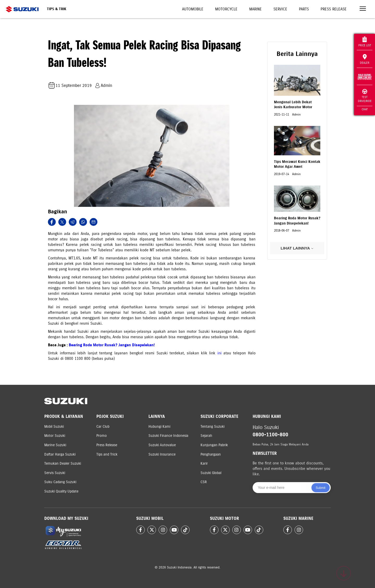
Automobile (193, 9)
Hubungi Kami (159, 427)
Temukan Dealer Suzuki (63, 464)
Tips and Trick (107, 454)
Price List (365, 42)
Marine (255, 9)
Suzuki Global (211, 473)
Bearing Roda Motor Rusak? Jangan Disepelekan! (112, 345)
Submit (320, 488)
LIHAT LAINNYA (297, 248)
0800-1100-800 (270, 435)
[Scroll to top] (343, 573)
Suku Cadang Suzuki (60, 482)
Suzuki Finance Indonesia (168, 436)
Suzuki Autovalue (162, 445)
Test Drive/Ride (365, 96)
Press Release (334, 9)
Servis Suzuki (55, 473)
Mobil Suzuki (54, 427)
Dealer (365, 59)
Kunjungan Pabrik (214, 445)
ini (221, 353)
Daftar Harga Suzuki (60, 454)
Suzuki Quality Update (61, 491)
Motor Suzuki (55, 436)
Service (280, 9)
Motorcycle (226, 9)
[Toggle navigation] (363, 9)
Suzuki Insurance (162, 454)
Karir (204, 464)
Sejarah (206, 436)
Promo (102, 436)
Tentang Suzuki (213, 427)
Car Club (103, 427)
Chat (365, 109)
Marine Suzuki (55, 445)
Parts (304, 9)
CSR (204, 482)
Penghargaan (211, 454)
